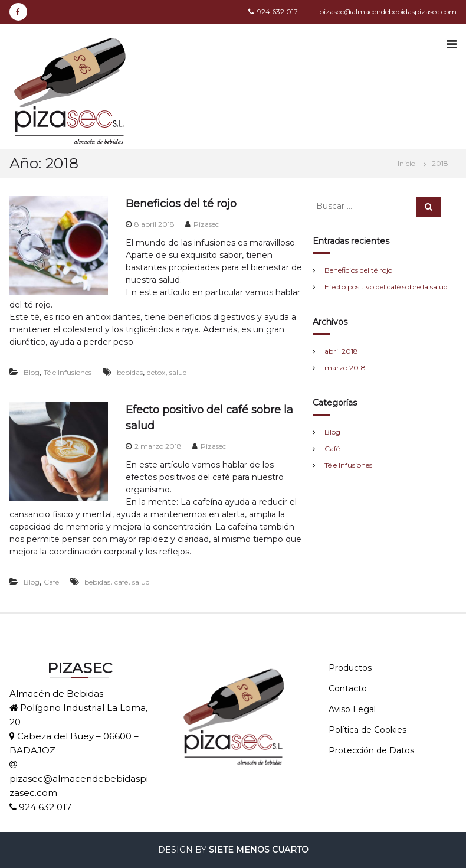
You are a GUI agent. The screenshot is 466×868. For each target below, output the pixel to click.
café (121, 582)
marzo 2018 (345, 368)
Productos (350, 668)
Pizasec (206, 224)
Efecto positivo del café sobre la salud (386, 287)
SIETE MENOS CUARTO (259, 850)
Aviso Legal (352, 709)
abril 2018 (341, 351)
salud (178, 372)
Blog (32, 372)
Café (51, 582)
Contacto (348, 688)
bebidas (130, 372)
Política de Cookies (367, 730)
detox (156, 372)
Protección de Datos (371, 750)
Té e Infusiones (68, 372)
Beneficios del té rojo (181, 204)
